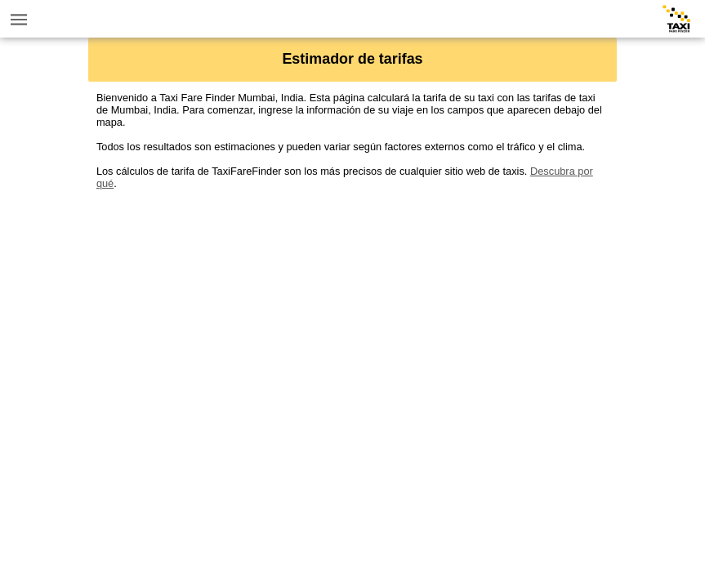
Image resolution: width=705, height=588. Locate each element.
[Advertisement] (352, 304)
